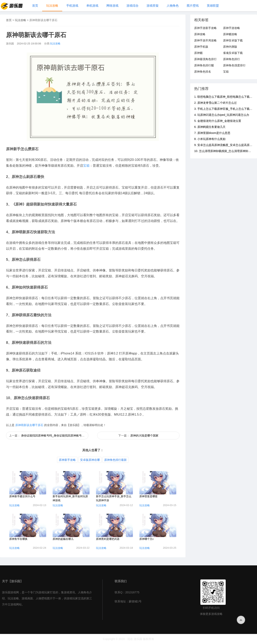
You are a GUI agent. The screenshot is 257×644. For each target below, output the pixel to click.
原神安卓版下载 (233, 40)
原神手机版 (201, 47)
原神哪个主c (147, 539)
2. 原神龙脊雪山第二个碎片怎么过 (215, 103)
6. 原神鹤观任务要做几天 (210, 127)
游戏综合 (133, 6)
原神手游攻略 (232, 28)
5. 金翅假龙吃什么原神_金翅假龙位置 (218, 121)
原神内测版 (230, 47)
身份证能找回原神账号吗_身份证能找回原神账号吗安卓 (56, 435)
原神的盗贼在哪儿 (63, 539)
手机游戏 (72, 6)
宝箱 (86, 166)
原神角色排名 (203, 72)
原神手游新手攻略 (205, 28)
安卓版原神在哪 (90, 460)
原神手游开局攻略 (205, 40)
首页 (35, 6)
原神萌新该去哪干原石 (29, 425)
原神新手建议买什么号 (22, 496)
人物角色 (173, 6)
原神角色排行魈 (204, 65)
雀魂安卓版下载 (233, 53)
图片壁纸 (193, 6)
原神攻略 (200, 34)
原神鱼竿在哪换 (18, 539)
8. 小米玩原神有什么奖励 (210, 139)
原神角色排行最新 (115, 460)
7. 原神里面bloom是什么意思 (212, 133)
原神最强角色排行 (205, 59)
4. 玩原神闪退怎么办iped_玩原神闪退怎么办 (222, 115)
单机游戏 (92, 6)
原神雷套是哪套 (148, 496)
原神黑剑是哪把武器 (108, 539)
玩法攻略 (52, 6)
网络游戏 (112, 6)
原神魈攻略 (230, 34)
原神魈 (198, 53)
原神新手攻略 (67, 460)
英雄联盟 (213, 6)
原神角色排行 (232, 59)
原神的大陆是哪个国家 (144, 435)
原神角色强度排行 (234, 65)
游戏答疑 (153, 6)
